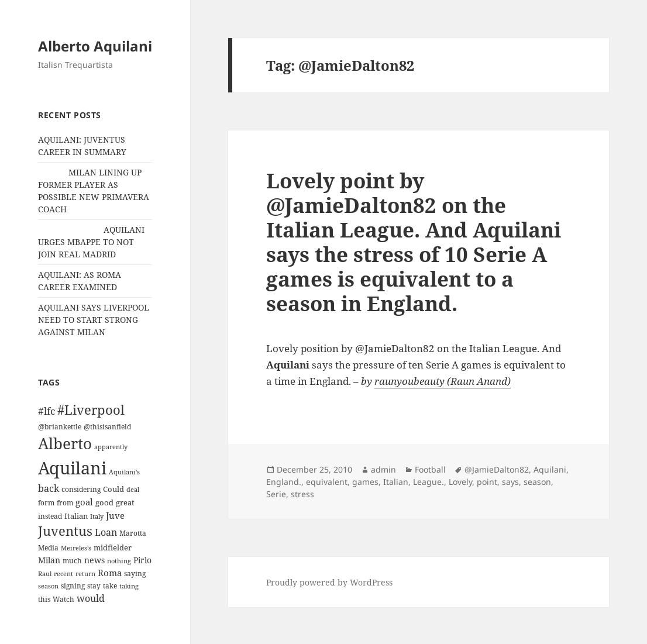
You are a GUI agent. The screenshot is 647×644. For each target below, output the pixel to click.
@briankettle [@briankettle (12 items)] (60, 427)
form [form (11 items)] (46, 503)
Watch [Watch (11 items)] (63, 599)
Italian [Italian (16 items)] (76, 516)
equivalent (327, 482)
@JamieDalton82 (497, 469)
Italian (396, 482)
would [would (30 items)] (91, 598)
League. (429, 482)
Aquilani (550, 469)
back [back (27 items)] (49, 488)
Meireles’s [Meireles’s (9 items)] (76, 548)
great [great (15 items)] (125, 502)
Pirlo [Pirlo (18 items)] (142, 560)
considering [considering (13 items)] (81, 489)
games (365, 482)
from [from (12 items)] (65, 503)
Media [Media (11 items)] (48, 548)
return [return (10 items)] (85, 574)
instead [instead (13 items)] (50, 516)
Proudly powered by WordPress (329, 582)
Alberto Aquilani (95, 46)
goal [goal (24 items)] (84, 502)
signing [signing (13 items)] (73, 586)
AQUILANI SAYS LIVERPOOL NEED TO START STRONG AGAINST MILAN (94, 320)
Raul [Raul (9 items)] (45, 574)
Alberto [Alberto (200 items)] (65, 443)
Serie (276, 494)
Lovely (460, 482)
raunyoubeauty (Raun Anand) (443, 381)
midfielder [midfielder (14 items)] (113, 547)
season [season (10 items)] (48, 586)
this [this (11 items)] (44, 599)
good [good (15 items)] (104, 502)
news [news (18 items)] (94, 560)
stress (302, 494)
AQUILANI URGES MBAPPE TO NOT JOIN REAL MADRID (91, 242)
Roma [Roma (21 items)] (110, 573)
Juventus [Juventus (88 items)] (65, 531)
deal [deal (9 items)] (133, 490)
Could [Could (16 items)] (113, 489)
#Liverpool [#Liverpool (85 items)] (91, 410)
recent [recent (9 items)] (63, 574)
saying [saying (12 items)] (135, 574)
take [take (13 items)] (110, 586)
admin (383, 469)
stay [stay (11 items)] (94, 586)
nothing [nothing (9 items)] (119, 561)
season (537, 482)
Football (430, 469)
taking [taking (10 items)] (129, 586)
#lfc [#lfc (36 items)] (47, 411)
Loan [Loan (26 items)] (106, 532)
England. (284, 482)
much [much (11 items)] (72, 561)
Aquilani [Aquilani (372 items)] (72, 468)
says (510, 482)
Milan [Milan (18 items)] (49, 560)
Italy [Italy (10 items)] (97, 516)
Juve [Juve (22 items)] (115, 515)
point (487, 482)
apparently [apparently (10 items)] (111, 447)
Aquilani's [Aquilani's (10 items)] (124, 472)
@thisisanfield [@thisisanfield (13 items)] (107, 427)
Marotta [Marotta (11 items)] (133, 533)
